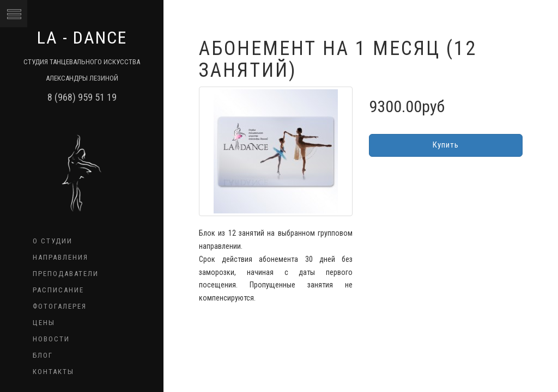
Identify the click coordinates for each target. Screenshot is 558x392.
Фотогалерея (60, 306)
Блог (43, 355)
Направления (60, 257)
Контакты (53, 372)
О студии (53, 241)
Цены (44, 323)
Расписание (58, 290)
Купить (446, 145)
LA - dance (82, 38)
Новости (51, 339)
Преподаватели (66, 274)
